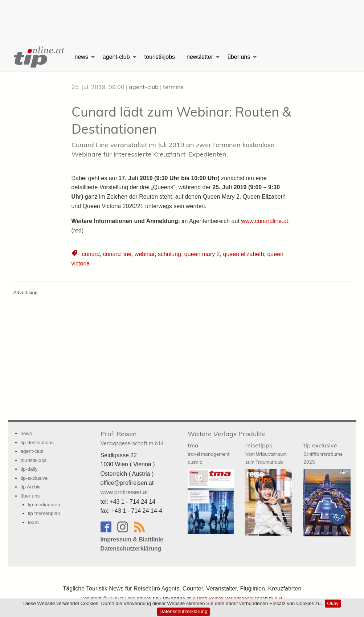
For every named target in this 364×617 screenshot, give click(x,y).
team (33, 522)
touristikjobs (160, 57)
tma (208, 453)
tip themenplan (44, 513)
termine (173, 87)
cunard (91, 254)
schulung (169, 254)
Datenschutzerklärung (183, 611)
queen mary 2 (202, 254)
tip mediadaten (44, 505)
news (81, 57)
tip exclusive (323, 453)
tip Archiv (31, 487)
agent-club (116, 57)
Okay (333, 603)
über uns (239, 57)
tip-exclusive (34, 478)
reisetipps (266, 453)
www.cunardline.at (265, 221)
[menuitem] (38, 57)
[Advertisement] (182, 16)
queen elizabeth (244, 254)
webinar (145, 254)
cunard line (117, 254)
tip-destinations (37, 443)
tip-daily (29, 469)
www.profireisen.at (124, 492)
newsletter (200, 57)
